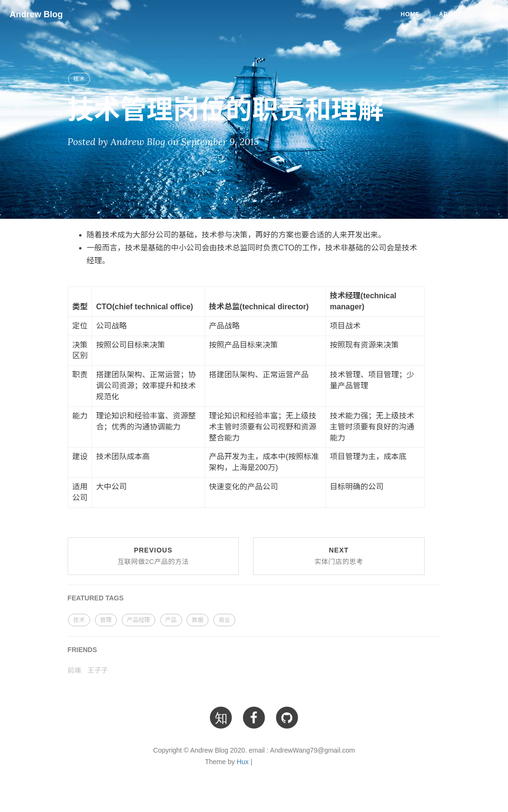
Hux (243, 762)
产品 (171, 620)
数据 (197, 620)
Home (410, 14)
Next (339, 556)
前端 (74, 670)
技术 (79, 79)
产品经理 (139, 620)
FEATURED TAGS (96, 598)
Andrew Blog (36, 14)
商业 (224, 620)
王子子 (98, 670)
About (450, 14)
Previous (153, 556)
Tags (490, 14)
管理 (106, 620)
